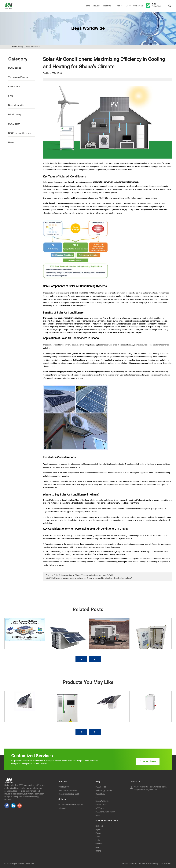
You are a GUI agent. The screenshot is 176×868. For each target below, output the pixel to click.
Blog (120, 6)
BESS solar (14, 124)
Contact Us (138, 6)
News (11, 142)
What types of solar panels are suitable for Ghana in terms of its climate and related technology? (91, 578)
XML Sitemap (165, 863)
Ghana (98, 851)
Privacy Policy (152, 863)
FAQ (11, 96)
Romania (99, 826)
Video (128, 6)
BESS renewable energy (20, 133)
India (98, 840)
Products (108, 6)
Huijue (14, 863)
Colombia (99, 844)
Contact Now (148, 761)
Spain (98, 837)
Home (87, 6)
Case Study (14, 86)
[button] (81, 659)
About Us (96, 6)
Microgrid (62, 808)
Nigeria (98, 829)
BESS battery (15, 114)
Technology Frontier (18, 77)
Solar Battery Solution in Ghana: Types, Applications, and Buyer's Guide (84, 575)
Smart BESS (64, 787)
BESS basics (15, 68)
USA (97, 847)
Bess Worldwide (33, 47)
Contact (141, 863)
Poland (98, 833)
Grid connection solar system (71, 805)
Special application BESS (69, 794)
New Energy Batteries (68, 790)
